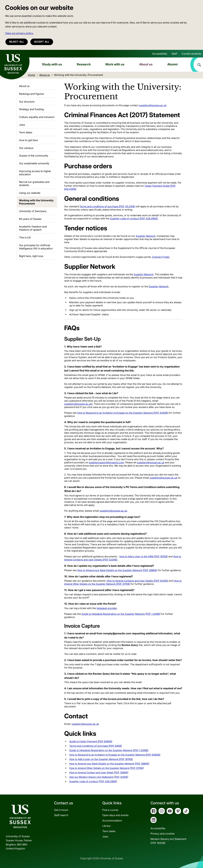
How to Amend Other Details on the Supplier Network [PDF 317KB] (123, 582)
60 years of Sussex (30, 219)
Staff (174, 54)
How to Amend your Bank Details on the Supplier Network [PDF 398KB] (117, 570)
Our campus (26, 148)
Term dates (26, 132)
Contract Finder (161, 257)
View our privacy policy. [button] (19, 33)
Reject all (17, 42)
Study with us (52, 64)
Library (106, 826)
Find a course (110, 810)
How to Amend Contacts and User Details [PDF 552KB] (138, 581)
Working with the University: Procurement (37, 202)
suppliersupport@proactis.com (106, 462)
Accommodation (112, 821)
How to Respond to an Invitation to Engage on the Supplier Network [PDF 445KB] (123, 413)
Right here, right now (31, 256)
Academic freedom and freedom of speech (33, 228)
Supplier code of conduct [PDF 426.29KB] (134, 219)
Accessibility (160, 54)
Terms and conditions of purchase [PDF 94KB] (96, 746)
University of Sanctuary (33, 211)
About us (146, 64)
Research (84, 64)
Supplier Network (146, 236)
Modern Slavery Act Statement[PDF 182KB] (168, 841)
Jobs (22, 125)
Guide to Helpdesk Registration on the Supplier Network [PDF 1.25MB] (121, 614)
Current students (191, 54)
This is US (25, 237)
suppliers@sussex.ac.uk (153, 105)
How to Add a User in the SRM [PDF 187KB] (144, 556)
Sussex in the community (34, 156)
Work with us (115, 64)
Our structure (27, 102)
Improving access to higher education (35, 173)
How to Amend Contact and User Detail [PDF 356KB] (99, 773)
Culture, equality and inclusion (37, 117)
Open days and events (115, 815)
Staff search (61, 815)
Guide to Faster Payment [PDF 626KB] (91, 741)
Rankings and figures (31, 94)
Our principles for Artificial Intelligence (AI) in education (36, 247)
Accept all (42, 42)
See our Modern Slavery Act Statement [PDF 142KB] (99, 777)
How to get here (28, 140)
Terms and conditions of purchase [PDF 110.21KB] (107, 206)
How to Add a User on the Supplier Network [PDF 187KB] (101, 759)
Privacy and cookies (162, 834)
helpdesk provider (107, 608)
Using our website (30, 193)
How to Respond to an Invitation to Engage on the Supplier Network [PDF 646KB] (115, 755)
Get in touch (61, 810)
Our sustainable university (34, 163)
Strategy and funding (31, 109)
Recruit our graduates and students (34, 184)
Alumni (172, 64)
